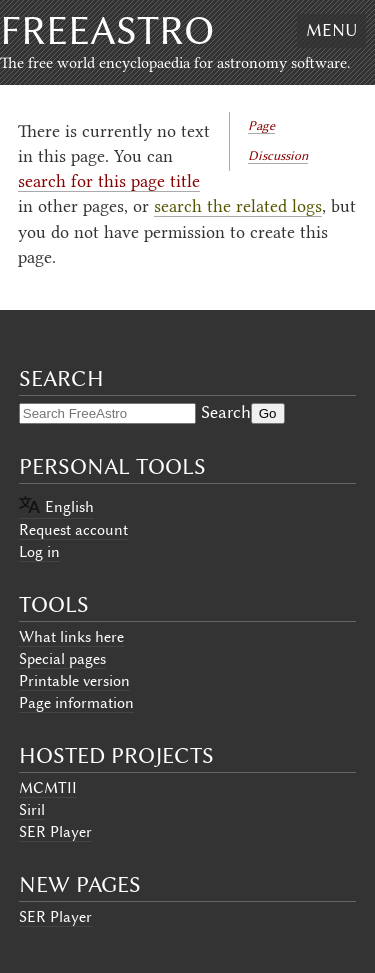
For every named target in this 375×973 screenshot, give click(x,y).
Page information (76, 703)
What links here (71, 637)
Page (261, 125)
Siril (32, 810)
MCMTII (48, 788)
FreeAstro (107, 30)
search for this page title (109, 181)
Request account (73, 530)
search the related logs (238, 206)
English (69, 507)
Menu (331, 30)
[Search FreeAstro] (107, 413)
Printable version (74, 681)
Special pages (62, 659)
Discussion (278, 155)
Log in (39, 552)
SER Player (55, 832)
